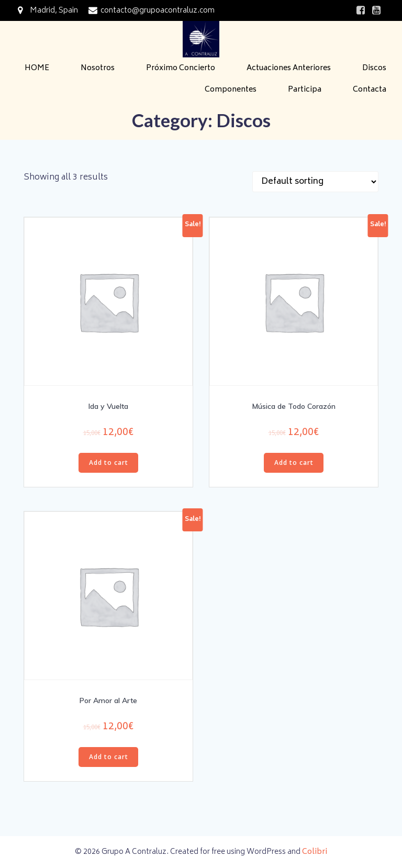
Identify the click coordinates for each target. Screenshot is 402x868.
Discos (374, 68)
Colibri (315, 852)
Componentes (231, 90)
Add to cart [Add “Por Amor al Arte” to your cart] (109, 757)
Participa (305, 90)
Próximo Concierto (181, 68)
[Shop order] (315, 182)
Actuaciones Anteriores (289, 68)
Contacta (370, 90)
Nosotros (98, 68)
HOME (37, 68)
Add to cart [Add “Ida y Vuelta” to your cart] (109, 463)
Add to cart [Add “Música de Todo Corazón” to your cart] (294, 463)
